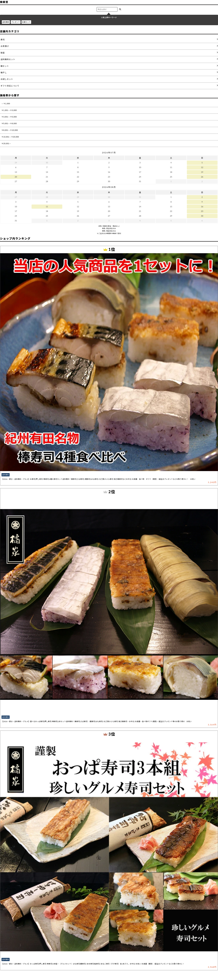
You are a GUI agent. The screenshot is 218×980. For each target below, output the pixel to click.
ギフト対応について (10, 86)
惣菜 (3, 53)
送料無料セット (8, 59)
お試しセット (7, 79)
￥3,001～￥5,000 (9, 117)
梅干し (4, 73)
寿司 (3, 40)
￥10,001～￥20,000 (10, 137)
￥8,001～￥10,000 (10, 130)
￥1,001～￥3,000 (9, 110)
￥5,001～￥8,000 (9, 123)
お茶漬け (5, 46)
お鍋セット (26, 22)
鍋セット (5, 66)
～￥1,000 (6, 104)
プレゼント (16, 22)
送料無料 (6, 22)
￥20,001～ (6, 144)
